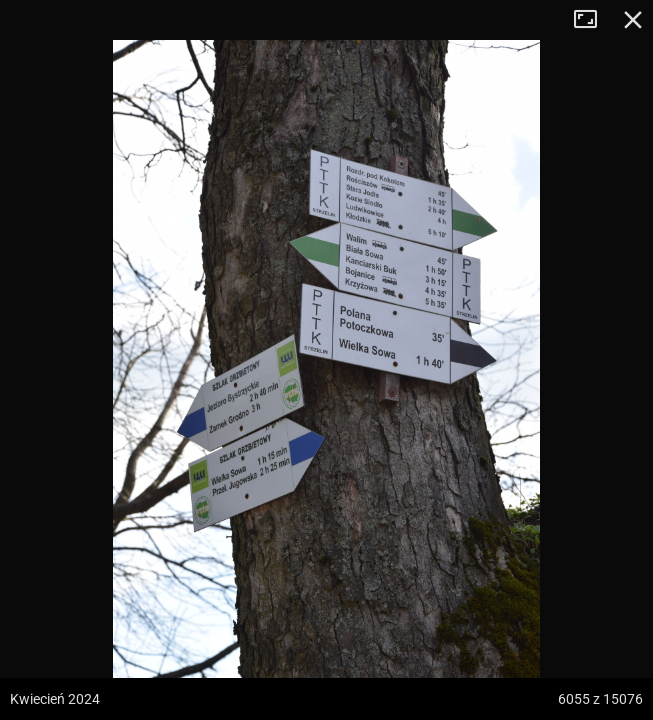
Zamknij (633, 20)
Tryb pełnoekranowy (593, 20)
